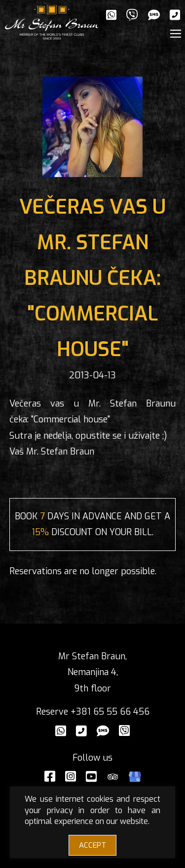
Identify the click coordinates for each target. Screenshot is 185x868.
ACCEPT (92, 845)
